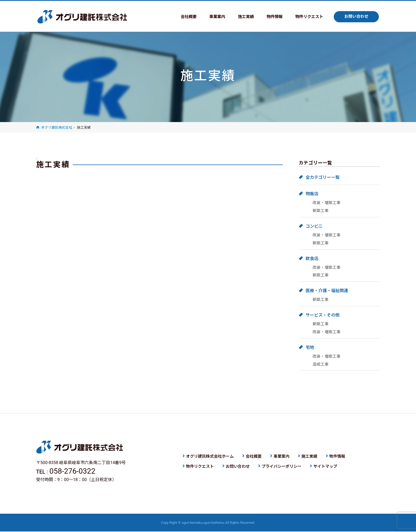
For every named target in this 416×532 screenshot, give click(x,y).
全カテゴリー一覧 (323, 177)
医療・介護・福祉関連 (327, 291)
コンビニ (314, 226)
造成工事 (320, 364)
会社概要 (181, 17)
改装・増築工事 (326, 203)
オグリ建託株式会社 (82, 17)
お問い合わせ (356, 17)
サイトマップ (325, 467)
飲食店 (312, 259)
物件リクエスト (307, 17)
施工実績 (241, 17)
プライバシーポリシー (281, 467)
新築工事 (320, 211)
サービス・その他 (323, 315)
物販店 (312, 194)
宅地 (310, 347)
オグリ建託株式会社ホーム (210, 457)
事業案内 (211, 17)
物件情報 (271, 17)
